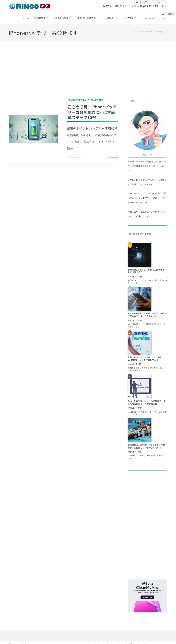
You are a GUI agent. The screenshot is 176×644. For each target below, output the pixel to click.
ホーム (134, 32)
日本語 (142, 3)
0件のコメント (76, 158)
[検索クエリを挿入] (147, 101)
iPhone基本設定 (95, 100)
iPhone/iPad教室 (76, 100)
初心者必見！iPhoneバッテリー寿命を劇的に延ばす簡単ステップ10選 (92, 112)
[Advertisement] (88, 74)
